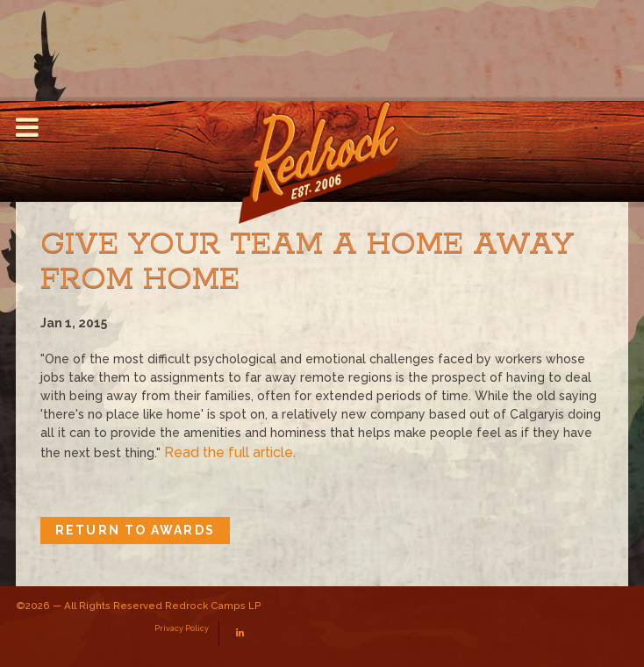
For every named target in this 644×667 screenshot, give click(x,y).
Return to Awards (135, 530)
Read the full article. (230, 452)
